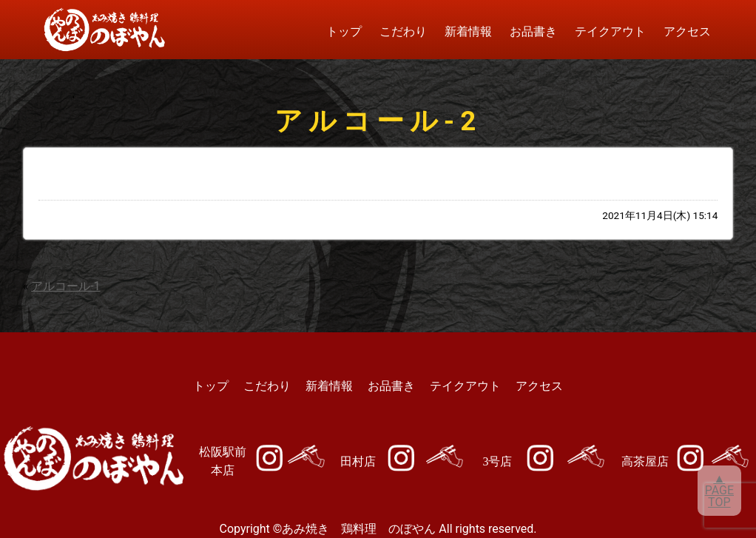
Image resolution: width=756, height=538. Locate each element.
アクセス (687, 31)
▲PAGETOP (719, 490)
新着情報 (468, 31)
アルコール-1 (65, 286)
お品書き (533, 31)
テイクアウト (610, 31)
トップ (344, 31)
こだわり (403, 31)
